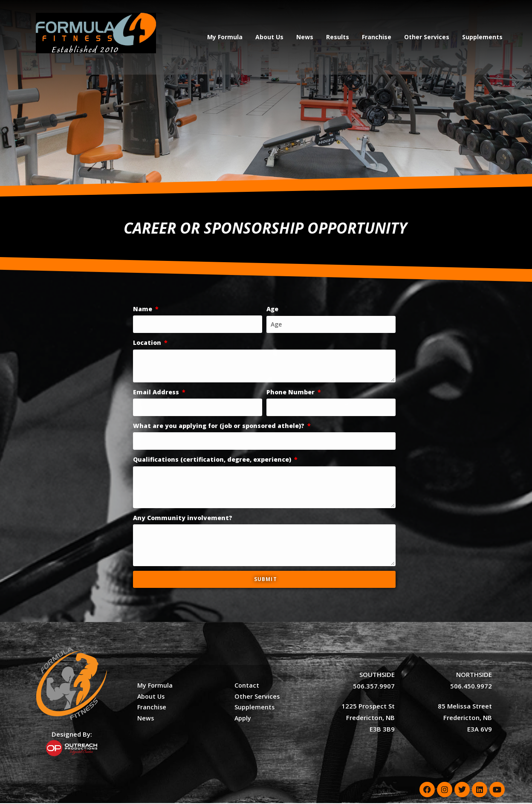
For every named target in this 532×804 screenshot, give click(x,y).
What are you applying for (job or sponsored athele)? (220, 427)
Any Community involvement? (183, 519)
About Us (269, 37)
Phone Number (291, 393)
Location (148, 343)
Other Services (427, 37)
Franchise (377, 37)
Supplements (482, 37)
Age (272, 310)
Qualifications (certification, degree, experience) (213, 460)
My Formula (225, 37)
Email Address (157, 393)
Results (338, 37)
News (305, 37)
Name (143, 310)
